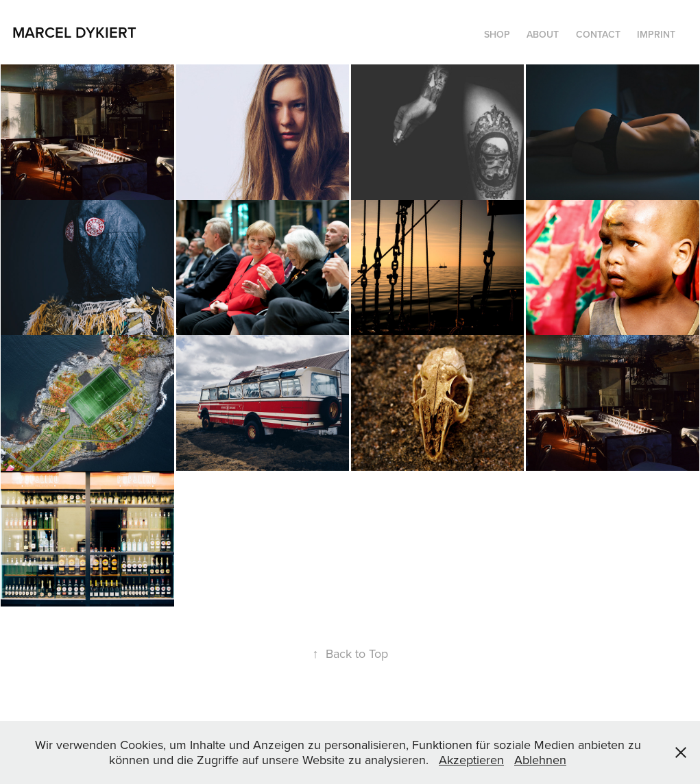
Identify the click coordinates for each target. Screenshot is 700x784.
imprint (656, 34)
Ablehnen (540, 760)
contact (598, 34)
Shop (497, 34)
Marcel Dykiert (74, 32)
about (543, 34)
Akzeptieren (471, 760)
